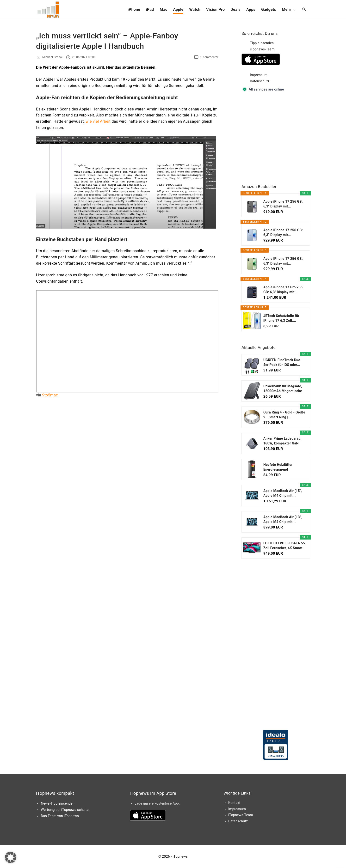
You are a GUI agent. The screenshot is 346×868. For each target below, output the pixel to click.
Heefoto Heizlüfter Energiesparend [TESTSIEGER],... (278, 467)
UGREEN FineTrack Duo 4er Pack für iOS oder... (282, 362)
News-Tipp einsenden (58, 803)
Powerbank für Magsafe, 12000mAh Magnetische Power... (283, 389)
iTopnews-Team (262, 49)
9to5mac (50, 395)
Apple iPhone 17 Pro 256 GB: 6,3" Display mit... (283, 290)
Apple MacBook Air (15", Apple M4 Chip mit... (283, 493)
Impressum (259, 75)
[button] (11, 857)
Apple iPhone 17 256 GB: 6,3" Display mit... (283, 204)
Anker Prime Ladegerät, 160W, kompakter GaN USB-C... (282, 441)
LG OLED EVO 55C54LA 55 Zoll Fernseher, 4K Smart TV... (284, 546)
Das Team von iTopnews (60, 816)
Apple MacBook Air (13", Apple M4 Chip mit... (283, 519)
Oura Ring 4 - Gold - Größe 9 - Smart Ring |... (284, 415)
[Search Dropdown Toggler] (304, 10)
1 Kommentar (209, 57)
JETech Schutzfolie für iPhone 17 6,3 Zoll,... (281, 318)
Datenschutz (260, 81)
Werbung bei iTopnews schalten (66, 810)
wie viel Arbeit (98, 121)
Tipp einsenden (262, 43)
